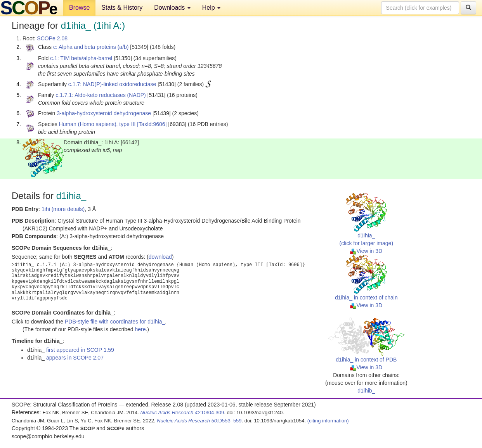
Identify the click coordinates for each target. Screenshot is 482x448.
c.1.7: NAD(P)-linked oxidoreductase (112, 84)
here (140, 329)
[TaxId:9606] (152, 124)
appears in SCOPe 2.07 (75, 358)
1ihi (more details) (63, 209)
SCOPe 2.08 (52, 38)
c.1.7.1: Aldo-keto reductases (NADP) (101, 95)
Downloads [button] (172, 8)
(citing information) (328, 421)
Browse (79, 8)
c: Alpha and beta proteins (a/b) (91, 47)
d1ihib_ (366, 391)
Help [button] (211, 8)
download (160, 257)
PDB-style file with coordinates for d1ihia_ (115, 322)
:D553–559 (199, 421)
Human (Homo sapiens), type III (97, 124)
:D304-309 (182, 413)
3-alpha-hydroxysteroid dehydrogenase (104, 113)
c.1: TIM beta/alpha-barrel (81, 58)
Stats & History (122, 8)
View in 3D (366, 251)
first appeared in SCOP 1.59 (80, 350)
